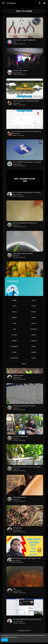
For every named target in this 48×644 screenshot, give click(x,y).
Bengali (14, 341)
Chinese (34, 323)
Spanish (14, 318)
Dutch (14, 306)
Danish (34, 358)
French (34, 306)
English (14, 300)
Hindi (14, 323)
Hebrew (34, 335)
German (14, 312)
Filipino (24, 364)
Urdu (14, 329)
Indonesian (34, 329)
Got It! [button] (5, 640)
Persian (14, 352)
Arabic (34, 300)
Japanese (34, 341)
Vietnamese (14, 358)
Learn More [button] (13, 637)
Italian (34, 346)
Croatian (14, 335)
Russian (34, 312)
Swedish (34, 352)
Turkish (34, 318)
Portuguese (14, 346)
